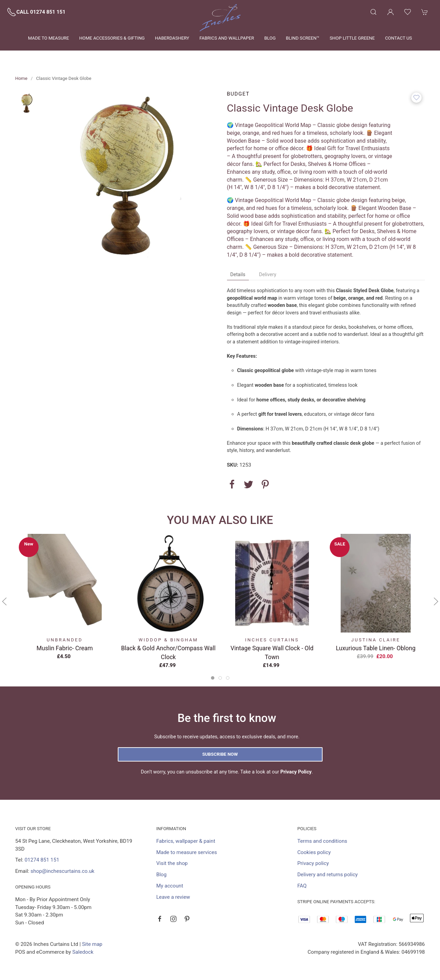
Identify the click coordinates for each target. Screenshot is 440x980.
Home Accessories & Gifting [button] (112, 38)
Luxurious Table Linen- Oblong (376, 648)
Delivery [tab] (268, 275)
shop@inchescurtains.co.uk (63, 871)
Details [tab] (238, 275)
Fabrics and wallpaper (227, 38)
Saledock (83, 952)
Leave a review (173, 897)
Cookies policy (314, 852)
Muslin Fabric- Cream (65, 648)
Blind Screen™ (302, 38)
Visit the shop (172, 863)
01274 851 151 (42, 860)
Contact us (399, 38)
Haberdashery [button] (172, 38)
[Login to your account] (391, 12)
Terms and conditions (322, 841)
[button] (373, 12)
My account (170, 886)
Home (22, 78)
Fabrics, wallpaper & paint (186, 841)
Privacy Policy (296, 772)
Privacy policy (313, 863)
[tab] (213, 678)
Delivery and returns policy (328, 875)
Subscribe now (220, 754)
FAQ (302, 886)
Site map (92, 944)
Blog (270, 38)
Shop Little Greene (352, 38)
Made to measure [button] (48, 38)
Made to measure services (187, 852)
